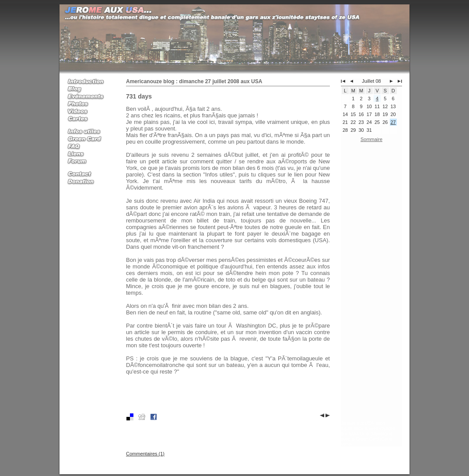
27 (393, 122)
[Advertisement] (371, 283)
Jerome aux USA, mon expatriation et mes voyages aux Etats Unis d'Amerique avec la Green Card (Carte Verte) (368, 434)
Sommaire (371, 139)
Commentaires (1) (145, 454)
